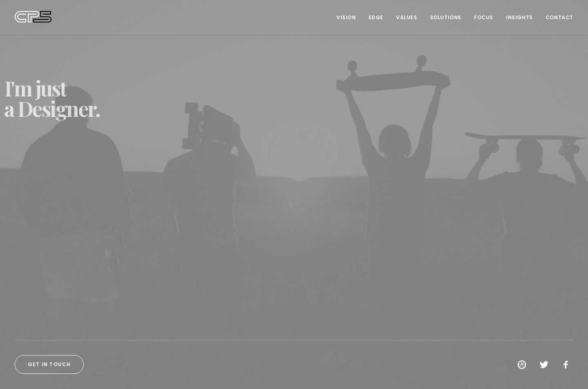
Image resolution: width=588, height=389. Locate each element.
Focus (484, 17)
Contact (559, 17)
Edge (376, 17)
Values (407, 17)
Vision (346, 17)
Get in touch (49, 364)
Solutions (446, 17)
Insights (519, 17)
